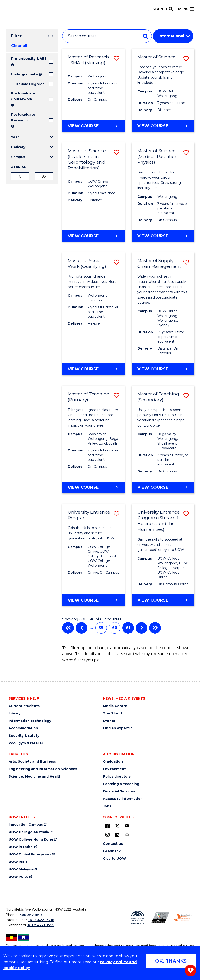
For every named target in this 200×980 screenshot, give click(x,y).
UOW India (18, 862)
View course (83, 126)
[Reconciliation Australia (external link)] (138, 918)
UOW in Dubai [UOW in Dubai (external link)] (21, 847)
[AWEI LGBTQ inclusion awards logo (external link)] (160, 918)
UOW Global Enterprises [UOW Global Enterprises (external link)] (30, 854)
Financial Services (119, 791)
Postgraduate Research (23, 117)
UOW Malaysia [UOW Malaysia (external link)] (21, 869)
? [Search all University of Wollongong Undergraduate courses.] (40, 74)
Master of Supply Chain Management (159, 263)
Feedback (112, 851)
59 (101, 628)
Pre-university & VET (29, 59)
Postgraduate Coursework (23, 96)
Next (142, 628)
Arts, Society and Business (32, 762)
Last (155, 628)
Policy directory (117, 776)
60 (115, 628)
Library (15, 713)
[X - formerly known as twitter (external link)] (117, 826)
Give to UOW (114, 859)
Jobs (107, 806)
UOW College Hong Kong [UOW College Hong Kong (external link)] (31, 840)
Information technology (30, 721)
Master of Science (156, 57)
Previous (81, 628)
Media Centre (115, 706)
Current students (24, 706)
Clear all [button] (19, 46)
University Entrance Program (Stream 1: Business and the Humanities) (158, 521)
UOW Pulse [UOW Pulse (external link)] (19, 877)
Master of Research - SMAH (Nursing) (88, 60)
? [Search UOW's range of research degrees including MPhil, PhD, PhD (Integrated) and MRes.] (13, 126)
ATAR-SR (19, 167)
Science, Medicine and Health (35, 776)
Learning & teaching (121, 784)
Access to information (123, 799)
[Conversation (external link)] (127, 835)
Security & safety (24, 736)
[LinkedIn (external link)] (117, 835)
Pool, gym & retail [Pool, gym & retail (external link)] (24, 743)
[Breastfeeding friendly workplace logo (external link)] (183, 918)
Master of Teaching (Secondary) (158, 397)
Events (109, 721)
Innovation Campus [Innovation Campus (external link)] (26, 825)
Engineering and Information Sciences (43, 769)
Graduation (113, 762)
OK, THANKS (171, 961)
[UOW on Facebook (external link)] (107, 826)
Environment (114, 769)
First (68, 628)
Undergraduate (24, 74)
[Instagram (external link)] (107, 835)
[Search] (163, 9)
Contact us (113, 844)
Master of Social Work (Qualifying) (87, 263)
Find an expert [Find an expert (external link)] (116, 728)
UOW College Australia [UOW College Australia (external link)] (29, 832)
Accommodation (23, 728)
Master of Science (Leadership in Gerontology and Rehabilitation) (87, 159)
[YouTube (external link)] (127, 826)
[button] (116, 59)
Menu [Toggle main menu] (186, 9)
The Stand (112, 713)
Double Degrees (30, 84)
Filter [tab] (16, 36)
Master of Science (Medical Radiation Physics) (158, 156)
